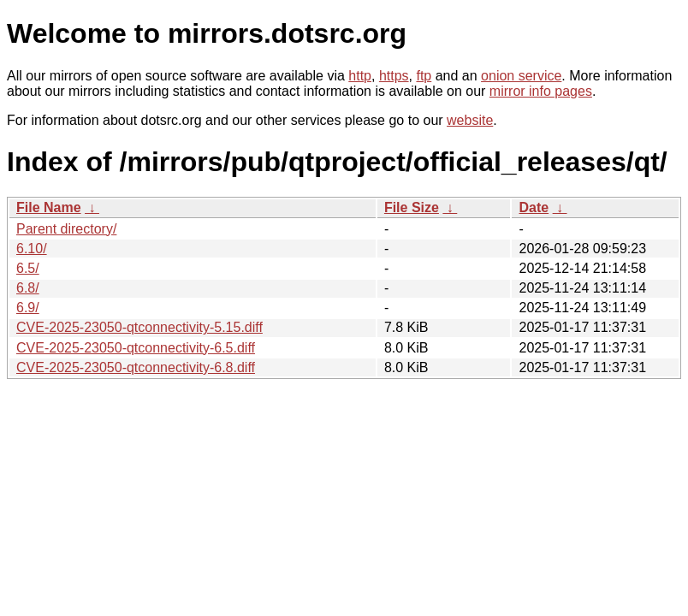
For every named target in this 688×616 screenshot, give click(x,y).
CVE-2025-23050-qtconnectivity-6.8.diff (136, 367)
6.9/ (28, 308)
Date (534, 207)
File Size (412, 207)
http (360, 76)
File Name (49, 207)
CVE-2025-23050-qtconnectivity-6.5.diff (136, 348)
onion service (521, 76)
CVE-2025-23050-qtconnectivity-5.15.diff (139, 327)
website (470, 120)
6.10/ (32, 249)
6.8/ (28, 288)
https (394, 76)
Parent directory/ (66, 229)
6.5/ (28, 268)
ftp (424, 76)
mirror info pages (541, 91)
